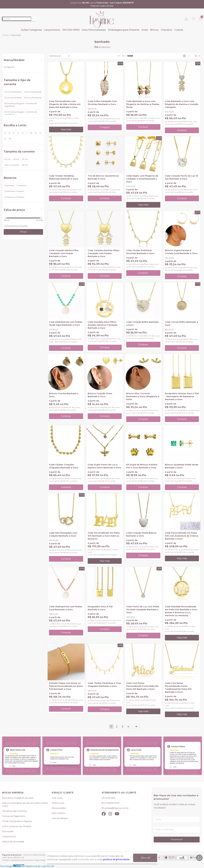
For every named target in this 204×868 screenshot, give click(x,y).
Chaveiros (167, 30)
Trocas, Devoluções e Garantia (17, 821)
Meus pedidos (59, 808)
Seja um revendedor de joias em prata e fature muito (25, 805)
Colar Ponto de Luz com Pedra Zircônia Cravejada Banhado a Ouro (143, 610)
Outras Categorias (31, 30)
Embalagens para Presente (124, 30)
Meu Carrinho (59, 813)
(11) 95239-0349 (112, 803)
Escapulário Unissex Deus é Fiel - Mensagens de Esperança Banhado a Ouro (182, 396)
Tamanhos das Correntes (14, 811)
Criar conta (57, 798)
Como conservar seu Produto (17, 826)
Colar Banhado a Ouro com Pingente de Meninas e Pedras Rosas (143, 104)
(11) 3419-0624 (109, 798)
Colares (179, 30)
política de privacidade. (117, 859)
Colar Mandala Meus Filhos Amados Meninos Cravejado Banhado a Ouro (103, 325)
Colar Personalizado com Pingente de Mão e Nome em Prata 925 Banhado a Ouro (65, 104)
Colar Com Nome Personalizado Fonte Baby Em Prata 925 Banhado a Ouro (142, 686)
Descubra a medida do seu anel (18, 798)
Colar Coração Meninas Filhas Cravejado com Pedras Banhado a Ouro (103, 253)
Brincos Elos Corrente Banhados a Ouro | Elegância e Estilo (143, 396)
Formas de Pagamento (14, 816)
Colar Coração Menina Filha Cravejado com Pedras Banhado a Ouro (64, 253)
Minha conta (58, 803)
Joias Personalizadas (94, 30)
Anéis (145, 30)
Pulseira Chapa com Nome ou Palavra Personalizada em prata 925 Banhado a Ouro (66, 686)
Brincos (154, 30)
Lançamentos (52, 30)
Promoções (8, 831)
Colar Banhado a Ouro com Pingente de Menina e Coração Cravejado (182, 104)
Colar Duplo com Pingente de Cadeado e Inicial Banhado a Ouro (142, 179)
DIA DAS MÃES (71, 30)
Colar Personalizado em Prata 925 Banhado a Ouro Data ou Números (104, 536)
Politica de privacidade (13, 842)
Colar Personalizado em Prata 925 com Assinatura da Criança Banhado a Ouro (182, 536)
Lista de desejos (60, 818)
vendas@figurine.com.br (117, 808)
